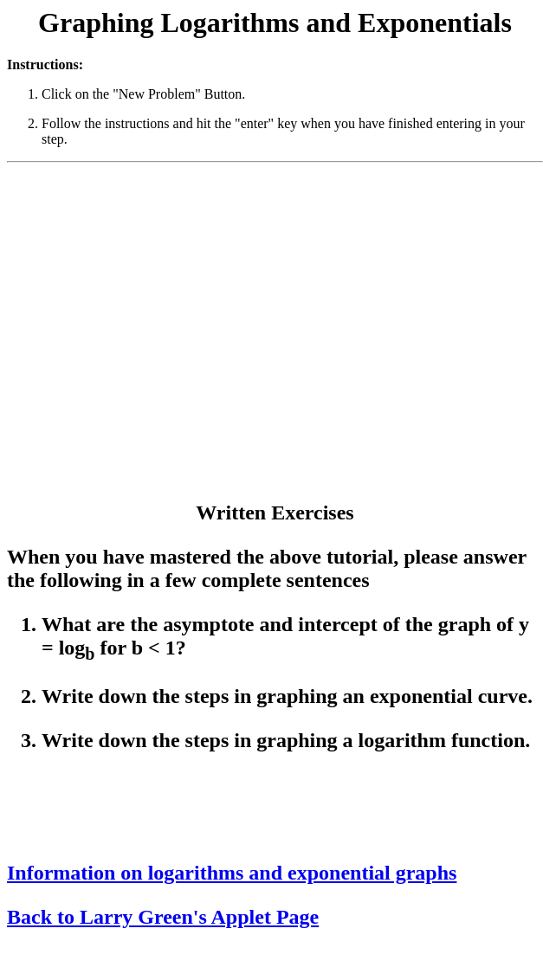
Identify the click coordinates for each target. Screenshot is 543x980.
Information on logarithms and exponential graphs (232, 873)
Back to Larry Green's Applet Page (163, 917)
